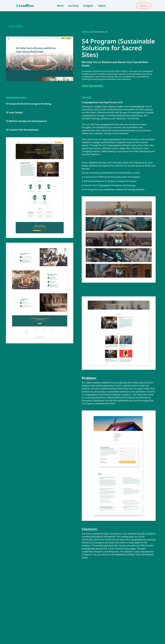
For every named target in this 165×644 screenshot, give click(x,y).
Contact (144, 6)
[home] (24, 6)
